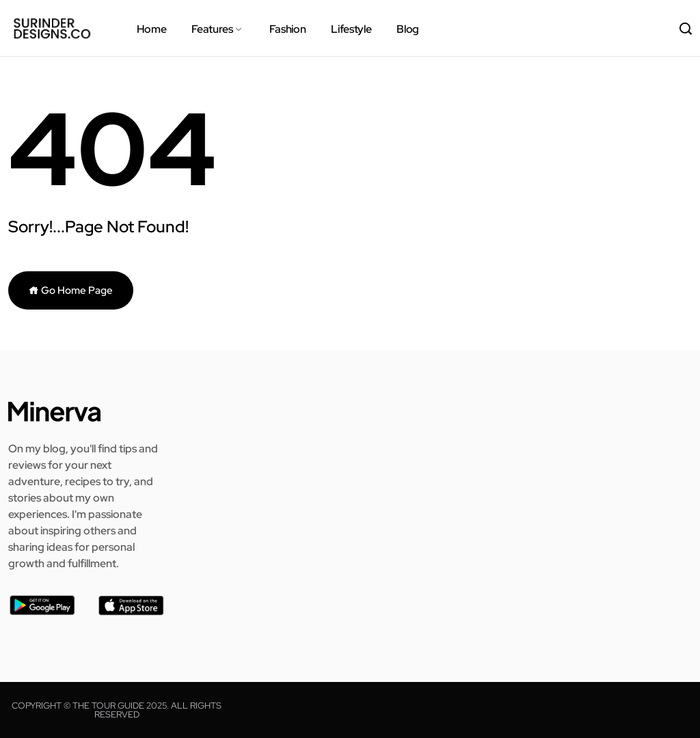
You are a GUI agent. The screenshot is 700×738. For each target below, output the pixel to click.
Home (152, 29)
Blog (408, 29)
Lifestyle (351, 29)
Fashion (288, 29)
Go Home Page (71, 290)
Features (212, 29)
